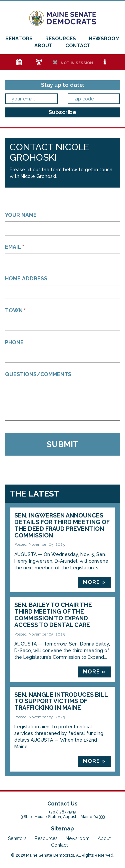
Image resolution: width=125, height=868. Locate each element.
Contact (78, 46)
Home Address (26, 279)
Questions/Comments (38, 374)
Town (15, 310)
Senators (19, 39)
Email (14, 247)
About (43, 46)
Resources (61, 39)
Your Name (21, 215)
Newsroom (104, 39)
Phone (14, 342)
